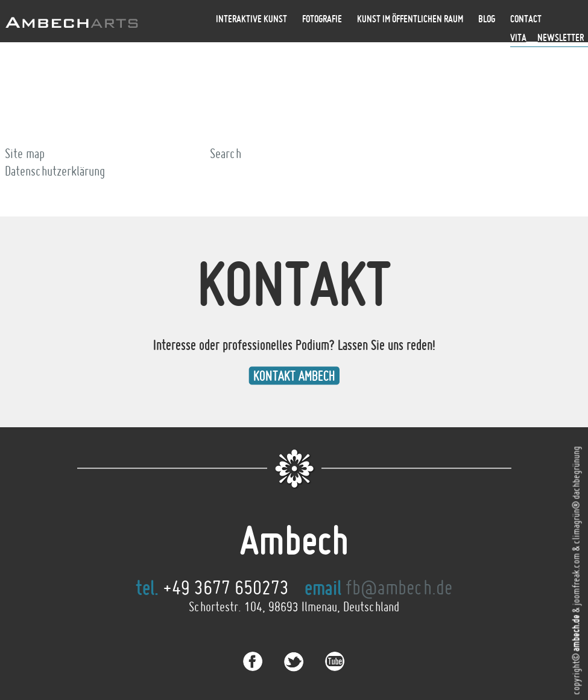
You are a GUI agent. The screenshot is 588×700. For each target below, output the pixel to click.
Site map (25, 153)
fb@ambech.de (399, 587)
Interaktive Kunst (251, 19)
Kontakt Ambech (294, 376)
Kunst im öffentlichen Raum (410, 19)
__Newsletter (555, 37)
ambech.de (576, 633)
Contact (526, 19)
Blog (487, 19)
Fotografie (322, 19)
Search (226, 153)
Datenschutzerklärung (55, 171)
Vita (518, 37)
